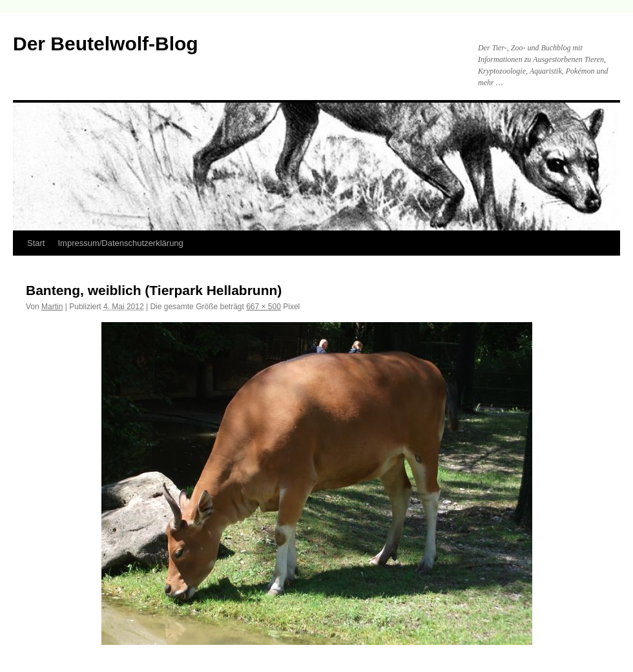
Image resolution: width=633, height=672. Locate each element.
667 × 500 (264, 307)
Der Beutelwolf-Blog (106, 44)
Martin (52, 307)
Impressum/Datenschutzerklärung (120, 243)
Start (36, 243)
